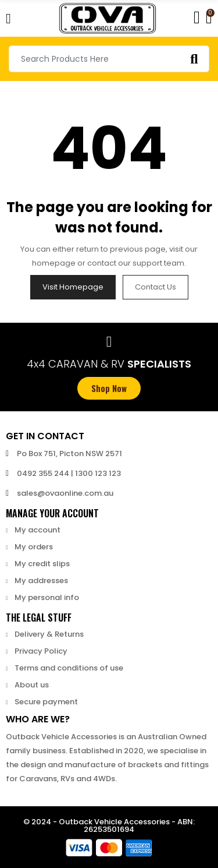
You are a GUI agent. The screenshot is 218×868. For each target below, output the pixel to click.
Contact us (156, 287)
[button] (109, 388)
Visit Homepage (73, 287)
